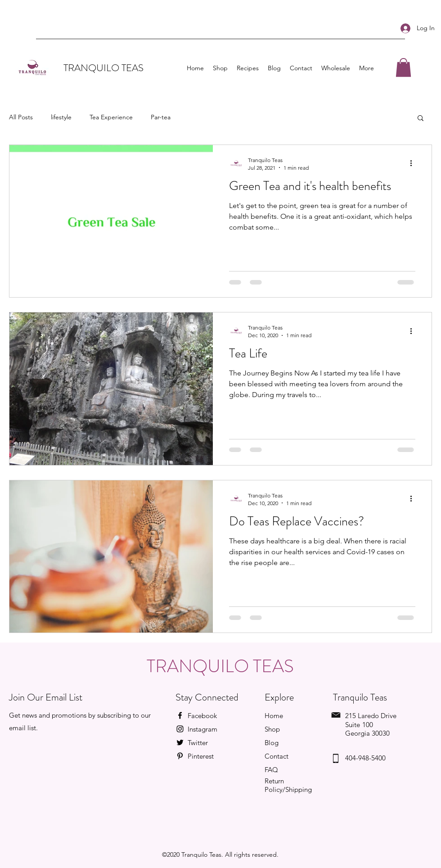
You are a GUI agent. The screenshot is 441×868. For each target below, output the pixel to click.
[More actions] (414, 163)
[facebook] (180, 715)
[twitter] (180, 742)
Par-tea (161, 117)
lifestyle (61, 117)
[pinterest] (180, 756)
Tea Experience (111, 117)
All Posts (21, 117)
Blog (272, 743)
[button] (403, 68)
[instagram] (180, 729)
